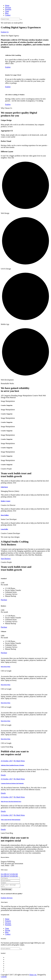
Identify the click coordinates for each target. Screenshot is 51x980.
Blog (7, 13)
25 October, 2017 (7, 761)
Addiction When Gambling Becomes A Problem (12, 765)
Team (7, 11)
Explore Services (7, 898)
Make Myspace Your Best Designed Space (11, 801)
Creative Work (37, 396)
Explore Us (5, 32)
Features (8, 922)
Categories (7, 396)
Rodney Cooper (6, 501)
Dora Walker (5, 515)
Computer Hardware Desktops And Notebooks (12, 783)
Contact (8, 15)
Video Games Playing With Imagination (11, 820)
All (2, 396)
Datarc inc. (33, 975)
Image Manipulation (25, 396)
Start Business (6, 559)
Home (7, 5)
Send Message (6, 890)
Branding (14, 396)
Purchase (4, 600)
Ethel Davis (4, 487)
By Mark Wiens (19, 761)
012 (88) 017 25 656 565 (9, 874)
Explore (8, 67)
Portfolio (8, 9)
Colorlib (4, 977)
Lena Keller (4, 529)
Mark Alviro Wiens (6, 667)
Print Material (11, 397)
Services (8, 7)
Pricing (8, 931)
